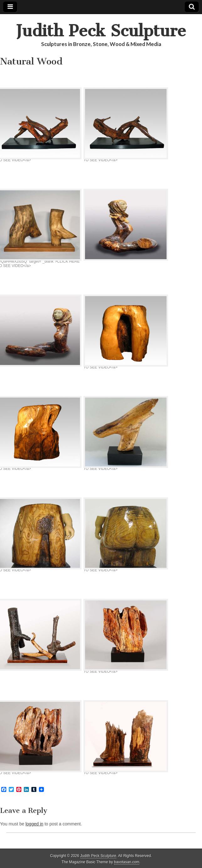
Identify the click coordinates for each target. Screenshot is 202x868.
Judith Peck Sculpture (101, 31)
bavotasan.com (127, 862)
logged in (34, 824)
